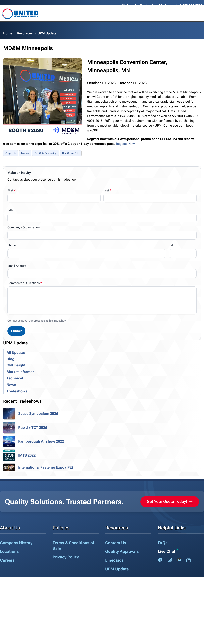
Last (106, 190)
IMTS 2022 (27, 455)
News (11, 385)
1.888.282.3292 (191, 5)
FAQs (163, 543)
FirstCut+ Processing (46, 153)
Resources (25, 33)
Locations (9, 551)
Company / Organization (24, 227)
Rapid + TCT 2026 (33, 428)
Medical (25, 153)
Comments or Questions (24, 283)
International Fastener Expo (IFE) (46, 467)
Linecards (114, 560)
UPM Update (47, 33)
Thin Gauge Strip (71, 153)
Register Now (125, 144)
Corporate (11, 153)
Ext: (171, 245)
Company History (16, 543)
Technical (15, 378)
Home (8, 33)
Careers (7, 560)
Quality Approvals (122, 551)
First (10, 190)
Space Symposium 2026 (38, 414)
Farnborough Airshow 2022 (41, 441)
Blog (10, 359)
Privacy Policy (66, 557)
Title (10, 210)
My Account (168, 5)
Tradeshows (17, 391)
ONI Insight (16, 365)
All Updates (16, 353)
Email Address (17, 266)
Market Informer (20, 372)
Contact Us (148, 5)
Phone (12, 245)
